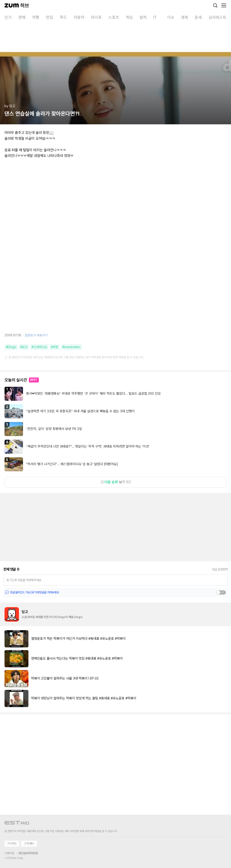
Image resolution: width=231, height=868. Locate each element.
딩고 (25, 612)
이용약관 (9, 853)
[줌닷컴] (12, 5)
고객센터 (29, 843)
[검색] (215, 5)
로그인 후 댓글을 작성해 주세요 (24, 580)
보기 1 (115, 482)
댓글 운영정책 (220, 569)
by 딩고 (10, 106)
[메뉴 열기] (224, 5)
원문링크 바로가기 (36, 335)
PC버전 (12, 843)
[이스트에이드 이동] (17, 824)
